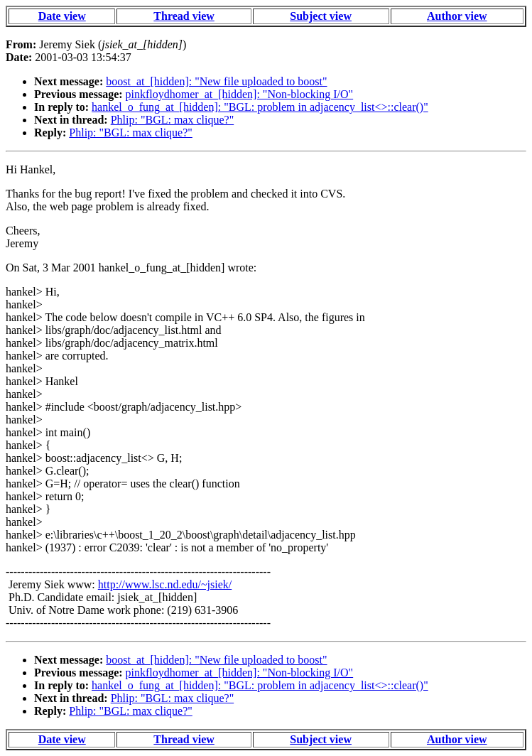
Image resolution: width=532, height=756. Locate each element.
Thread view (184, 16)
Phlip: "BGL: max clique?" (172, 120)
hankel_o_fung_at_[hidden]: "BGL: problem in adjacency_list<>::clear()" (260, 107)
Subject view (321, 16)
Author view (457, 16)
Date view (62, 16)
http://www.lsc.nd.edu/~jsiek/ (165, 584)
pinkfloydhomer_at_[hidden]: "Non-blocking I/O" (240, 94)
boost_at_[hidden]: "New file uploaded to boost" (216, 81)
